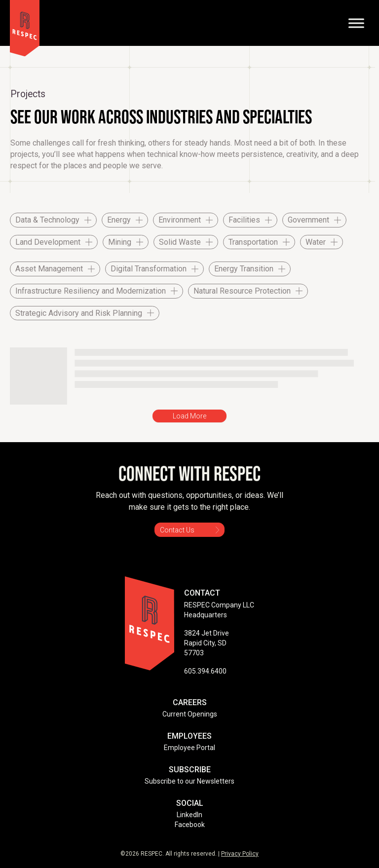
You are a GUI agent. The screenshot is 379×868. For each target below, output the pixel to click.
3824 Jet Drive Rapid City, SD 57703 (207, 643)
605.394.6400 (205, 671)
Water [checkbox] (316, 242)
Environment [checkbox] (180, 220)
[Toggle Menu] (356, 23)
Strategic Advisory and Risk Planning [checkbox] (79, 313)
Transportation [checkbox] (253, 242)
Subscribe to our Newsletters (189, 781)
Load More (189, 416)
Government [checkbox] (308, 220)
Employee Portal (189, 748)
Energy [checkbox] (119, 220)
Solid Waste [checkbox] (180, 242)
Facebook (190, 825)
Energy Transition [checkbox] (244, 269)
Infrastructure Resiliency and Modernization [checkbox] (91, 291)
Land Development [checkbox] (48, 242)
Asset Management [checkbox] (49, 269)
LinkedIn (189, 815)
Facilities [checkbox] (244, 220)
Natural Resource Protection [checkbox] (242, 291)
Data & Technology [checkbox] (47, 220)
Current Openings (190, 714)
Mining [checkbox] (120, 242)
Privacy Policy (240, 854)
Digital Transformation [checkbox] (149, 269)
